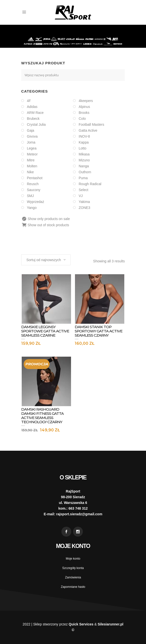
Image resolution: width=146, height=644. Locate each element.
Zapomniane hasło (73, 587)
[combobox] (46, 260)
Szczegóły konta (73, 568)
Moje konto (73, 559)
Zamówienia (73, 577)
